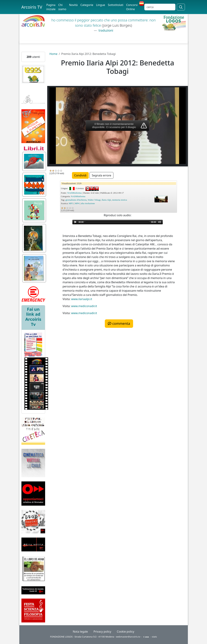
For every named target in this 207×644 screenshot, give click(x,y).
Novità (73, 5)
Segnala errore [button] (102, 175)
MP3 (71, 203)
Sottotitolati (116, 5)
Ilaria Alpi (106, 200)
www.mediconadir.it (84, 306)
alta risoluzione (88, 203)
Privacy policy (102, 632)
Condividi (80, 175)
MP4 (77, 203)
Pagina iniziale (51, 7)
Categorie (87, 5)
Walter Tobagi (94, 200)
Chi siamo (62, 7)
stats (154, 637)
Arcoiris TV (32, 7)
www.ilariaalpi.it (82, 299)
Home (53, 54)
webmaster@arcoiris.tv (128, 637)
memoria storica (120, 200)
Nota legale (80, 632)
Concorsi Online (132, 7)
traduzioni (106, 30)
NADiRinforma (74, 193)
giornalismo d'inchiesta (76, 200)
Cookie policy (126, 632)
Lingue (101, 5)
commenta (119, 323)
